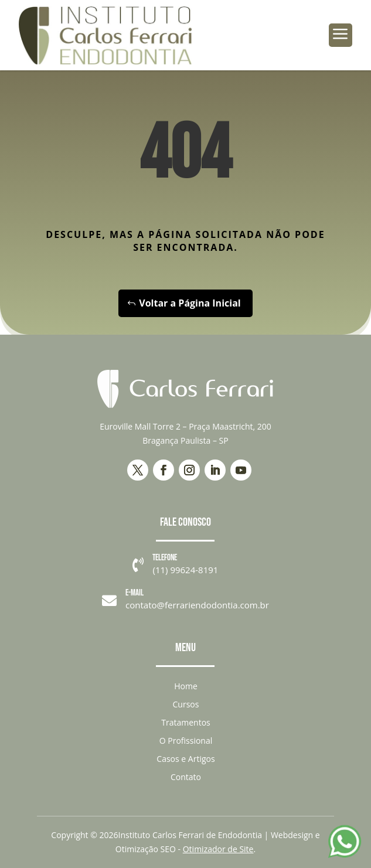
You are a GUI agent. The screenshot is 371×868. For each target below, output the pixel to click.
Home (186, 686)
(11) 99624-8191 (185, 570)
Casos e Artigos (185, 759)
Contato (186, 777)
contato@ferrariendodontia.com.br (197, 605)
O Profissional (186, 741)
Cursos (186, 704)
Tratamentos (185, 722)
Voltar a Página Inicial (190, 303)
